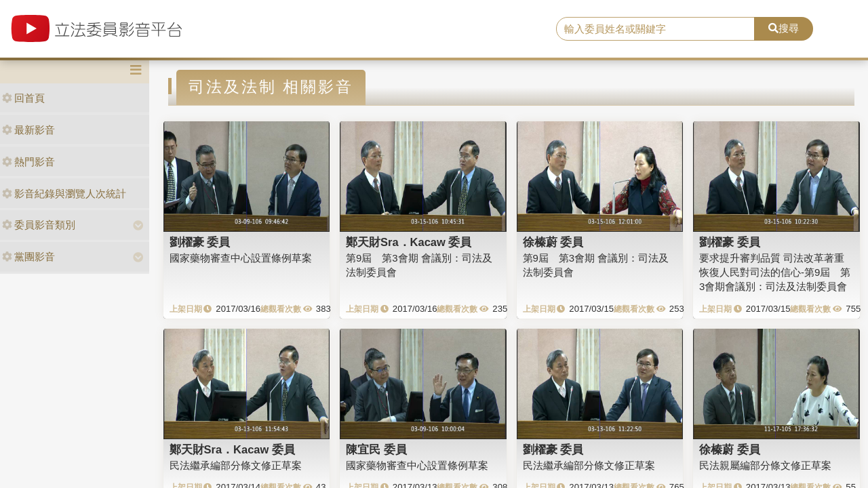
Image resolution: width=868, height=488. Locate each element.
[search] (655, 29)
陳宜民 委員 (376, 449)
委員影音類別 (39, 225)
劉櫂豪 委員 (200, 242)
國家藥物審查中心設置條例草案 (241, 258)
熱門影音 (28, 162)
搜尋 (784, 28)
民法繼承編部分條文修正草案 (236, 465)
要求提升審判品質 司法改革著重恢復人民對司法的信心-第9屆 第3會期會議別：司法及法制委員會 (775, 272)
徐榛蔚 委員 (553, 242)
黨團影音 (28, 257)
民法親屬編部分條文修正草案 (765, 465)
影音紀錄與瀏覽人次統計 (64, 194)
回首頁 (23, 98)
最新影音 (28, 130)
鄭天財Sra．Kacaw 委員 (409, 242)
